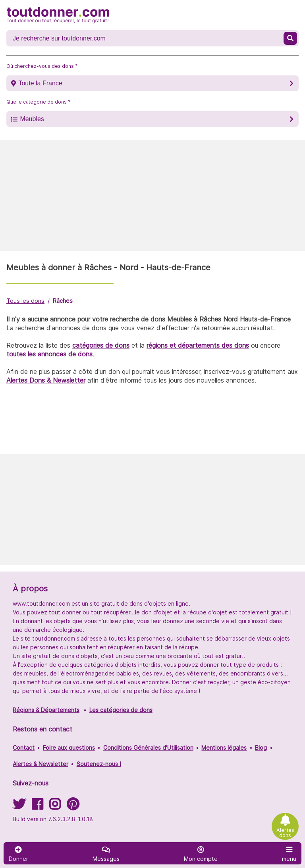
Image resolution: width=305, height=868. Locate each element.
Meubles (32, 119)
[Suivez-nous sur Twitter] (19, 807)
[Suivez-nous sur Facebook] (37, 807)
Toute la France (40, 83)
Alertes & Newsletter (41, 764)
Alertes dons (285, 833)
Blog (261, 748)
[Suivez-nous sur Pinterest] (73, 807)
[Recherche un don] (146, 38)
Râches (63, 301)
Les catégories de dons (121, 710)
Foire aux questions (69, 748)
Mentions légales (224, 748)
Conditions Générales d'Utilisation (148, 748)
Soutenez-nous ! (99, 764)
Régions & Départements (46, 710)
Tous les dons (25, 301)
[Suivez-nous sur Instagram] (55, 807)
